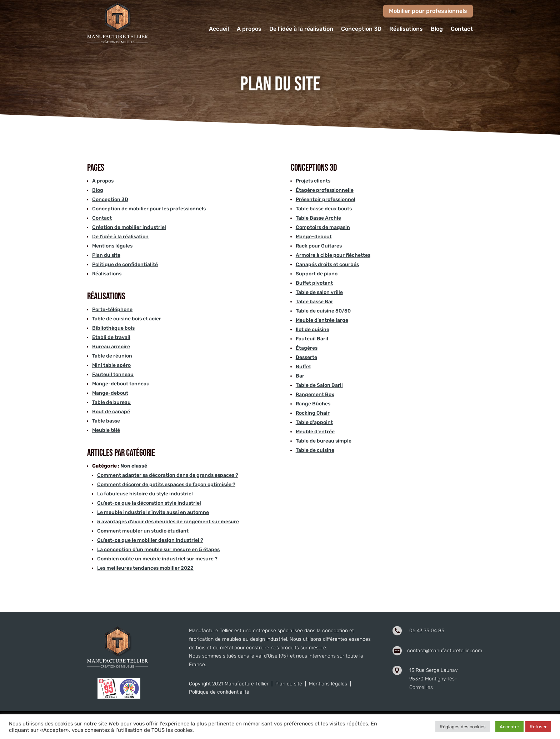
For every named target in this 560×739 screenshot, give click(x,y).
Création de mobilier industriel (129, 227)
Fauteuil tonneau (113, 375)
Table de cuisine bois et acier (127, 319)
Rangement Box (315, 395)
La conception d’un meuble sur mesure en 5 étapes (158, 550)
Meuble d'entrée (315, 432)
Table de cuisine (315, 450)
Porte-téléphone (112, 309)
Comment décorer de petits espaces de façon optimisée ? (166, 485)
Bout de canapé (111, 412)
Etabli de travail (111, 337)
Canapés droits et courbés (327, 264)
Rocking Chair (313, 413)
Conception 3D (361, 29)
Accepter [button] (509, 727)
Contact (462, 29)
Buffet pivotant (314, 283)
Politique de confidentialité (125, 264)
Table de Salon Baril (319, 385)
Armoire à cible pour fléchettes (333, 255)
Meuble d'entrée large (322, 320)
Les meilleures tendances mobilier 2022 (145, 568)
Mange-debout (110, 393)
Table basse (106, 421)
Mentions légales (112, 246)
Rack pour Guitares (319, 246)
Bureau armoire (111, 347)
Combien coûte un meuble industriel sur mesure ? (157, 559)
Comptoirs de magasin (323, 227)
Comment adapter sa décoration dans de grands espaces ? (168, 475)
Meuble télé (106, 430)
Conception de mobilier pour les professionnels (149, 209)
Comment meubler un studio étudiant (143, 531)
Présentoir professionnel (326, 199)
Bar (300, 376)
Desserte (306, 357)
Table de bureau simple (324, 441)
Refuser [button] (538, 727)
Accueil (219, 29)
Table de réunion (112, 356)
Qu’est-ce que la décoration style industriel (149, 503)
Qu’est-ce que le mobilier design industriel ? (150, 540)
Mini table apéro (111, 365)
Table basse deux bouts (324, 209)
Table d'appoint (314, 422)
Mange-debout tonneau (121, 384)
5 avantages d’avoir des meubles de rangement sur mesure (168, 522)
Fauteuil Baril (312, 339)
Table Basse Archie (318, 218)
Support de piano (317, 274)
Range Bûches (313, 404)
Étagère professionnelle (325, 190)
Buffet (303, 367)
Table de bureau (111, 402)
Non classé (134, 466)
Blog (437, 29)
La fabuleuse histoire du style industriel (145, 494)
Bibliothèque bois (113, 328)
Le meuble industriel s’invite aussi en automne (153, 512)
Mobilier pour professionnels (428, 11)
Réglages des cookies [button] (463, 727)
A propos (249, 29)
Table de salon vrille (319, 292)
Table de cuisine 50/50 (323, 311)
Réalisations (406, 29)
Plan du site (106, 255)
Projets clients (313, 181)
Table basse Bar (314, 302)
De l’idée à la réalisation (301, 29)
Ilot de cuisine (312, 329)
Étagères (307, 348)
